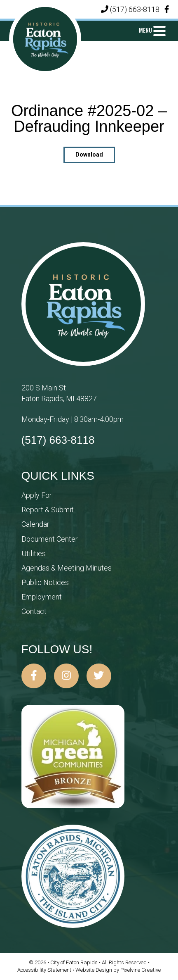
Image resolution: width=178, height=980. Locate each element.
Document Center (50, 539)
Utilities (34, 553)
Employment (42, 597)
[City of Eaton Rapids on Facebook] (34, 676)
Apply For (37, 495)
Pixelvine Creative (141, 970)
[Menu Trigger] (152, 30)
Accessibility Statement (45, 970)
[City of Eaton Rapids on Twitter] (99, 676)
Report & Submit (48, 510)
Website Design (94, 970)
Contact (34, 611)
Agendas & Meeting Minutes (67, 568)
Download (89, 155)
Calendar (35, 524)
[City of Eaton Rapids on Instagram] (66, 676)
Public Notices (45, 582)
